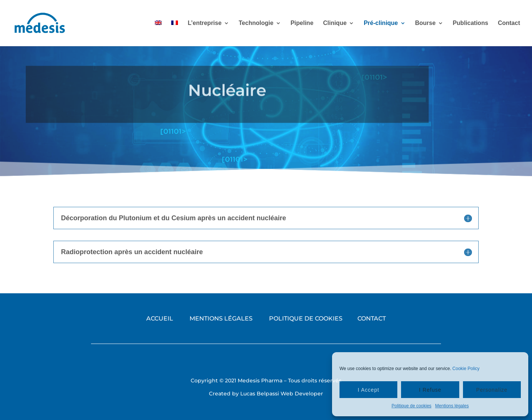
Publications (470, 23)
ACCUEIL (160, 318)
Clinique (335, 23)
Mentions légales (452, 406)
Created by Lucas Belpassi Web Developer (266, 394)
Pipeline (302, 23)
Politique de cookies (412, 406)
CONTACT (372, 318)
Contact (509, 23)
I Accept (369, 390)
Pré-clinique (381, 23)
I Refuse (430, 390)
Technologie (256, 23)
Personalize (492, 390)
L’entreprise (205, 23)
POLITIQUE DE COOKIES (306, 318)
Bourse (425, 23)
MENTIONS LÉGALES (221, 318)
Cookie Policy (466, 369)
